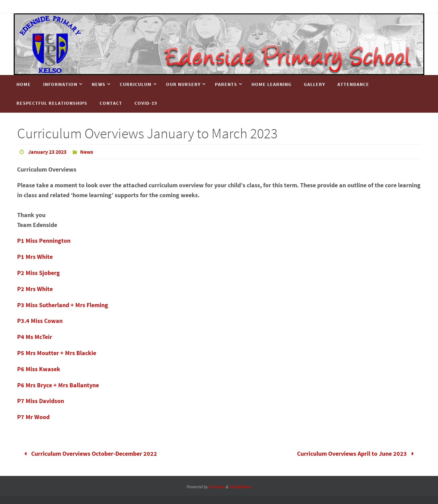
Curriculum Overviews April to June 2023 (357, 453)
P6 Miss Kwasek (39, 369)
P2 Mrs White (35, 289)
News (87, 152)
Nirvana (217, 487)
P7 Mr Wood (33, 417)
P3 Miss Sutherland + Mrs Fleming (63, 305)
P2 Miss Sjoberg (38, 273)
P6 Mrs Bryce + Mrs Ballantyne (58, 385)
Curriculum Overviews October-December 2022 (89, 453)
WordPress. (241, 487)
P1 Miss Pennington (44, 241)
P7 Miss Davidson (41, 401)
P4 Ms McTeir (35, 337)
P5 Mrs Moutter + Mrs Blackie (57, 353)
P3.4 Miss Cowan (40, 321)
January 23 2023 (47, 152)
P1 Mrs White (35, 257)
